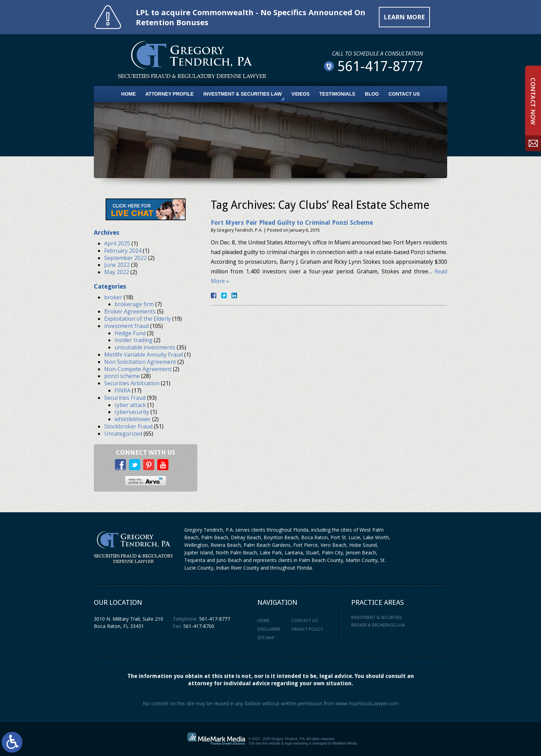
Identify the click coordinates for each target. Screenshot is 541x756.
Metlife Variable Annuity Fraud (144, 355)
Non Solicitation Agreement (140, 362)
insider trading (134, 340)
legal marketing (296, 743)
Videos (300, 94)
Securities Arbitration (132, 383)
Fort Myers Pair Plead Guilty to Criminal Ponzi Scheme (292, 222)
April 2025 (117, 243)
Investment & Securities (376, 617)
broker (113, 297)
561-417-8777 (215, 619)
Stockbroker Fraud (128, 426)
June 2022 (117, 265)
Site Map (266, 638)
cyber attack (130, 405)
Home (128, 94)
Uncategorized (123, 434)
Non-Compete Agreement (138, 369)
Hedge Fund (130, 333)
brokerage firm (134, 304)
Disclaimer (269, 629)
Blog (372, 94)
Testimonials (337, 94)
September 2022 (125, 258)
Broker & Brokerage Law (378, 625)
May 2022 (117, 272)
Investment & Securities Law (242, 94)
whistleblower (133, 419)
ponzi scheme (122, 376)
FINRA (122, 390)
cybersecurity (132, 412)
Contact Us (404, 94)
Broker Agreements (130, 311)
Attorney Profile (169, 94)
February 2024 (123, 251)
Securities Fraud (125, 398)
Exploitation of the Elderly (137, 319)
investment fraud (126, 326)
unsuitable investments (145, 347)
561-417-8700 (199, 626)
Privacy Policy (307, 629)
